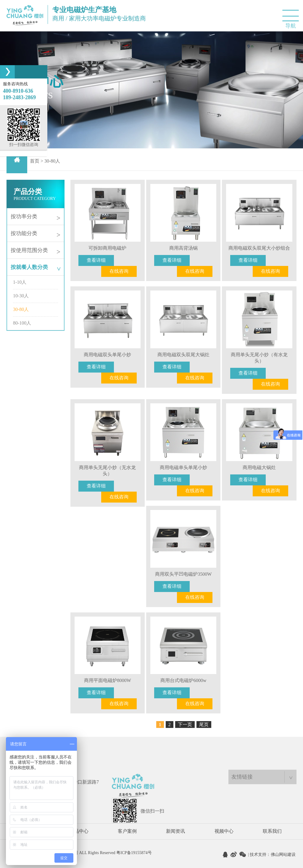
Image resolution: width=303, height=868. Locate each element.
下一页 (185, 725)
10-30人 (21, 296)
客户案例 (127, 831)
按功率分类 (36, 217)
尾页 (204, 725)
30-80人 (21, 309)
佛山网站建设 (283, 855)
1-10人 (20, 282)
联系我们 (272, 831)
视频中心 (224, 831)
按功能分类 (36, 234)
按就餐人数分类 (36, 267)
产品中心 (79, 831)
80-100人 (22, 323)
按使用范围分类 (36, 251)
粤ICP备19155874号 (134, 853)
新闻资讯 (175, 831)
